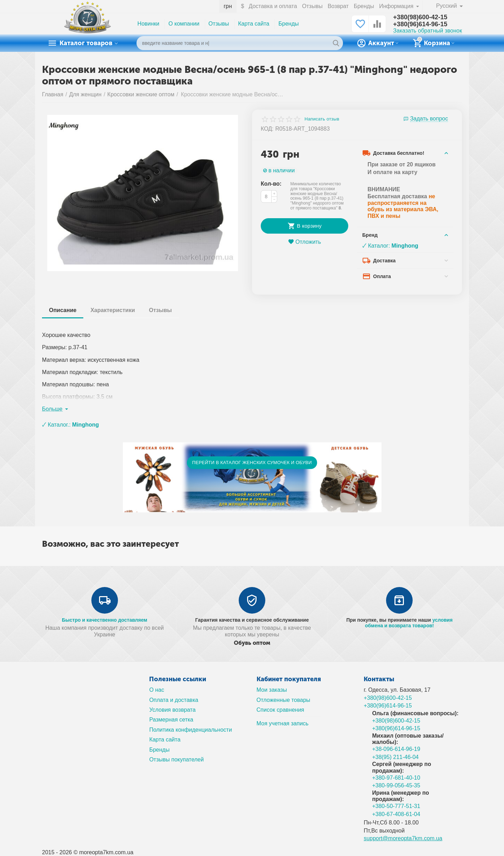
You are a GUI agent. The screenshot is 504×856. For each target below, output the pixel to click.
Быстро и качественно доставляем (105, 620)
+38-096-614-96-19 (396, 749)
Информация (397, 6)
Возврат (338, 6)
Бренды (364, 6)
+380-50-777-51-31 (396, 806)
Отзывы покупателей (176, 760)
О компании (184, 24)
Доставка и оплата (273, 6)
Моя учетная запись (283, 723)
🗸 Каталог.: (71, 425)
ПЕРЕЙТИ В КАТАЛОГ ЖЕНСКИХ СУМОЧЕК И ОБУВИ (252, 462)
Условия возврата (172, 710)
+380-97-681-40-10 (396, 778)
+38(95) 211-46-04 (395, 757)
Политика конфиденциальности (190, 730)
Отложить (304, 242)
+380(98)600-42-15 (420, 17)
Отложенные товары (283, 700)
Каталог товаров (86, 43)
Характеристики (113, 310)
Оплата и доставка (174, 700)
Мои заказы (272, 690)
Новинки (149, 24)
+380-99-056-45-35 (396, 785)
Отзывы (312, 6)
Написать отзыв (322, 119)
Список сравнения (280, 710)
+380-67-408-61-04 (396, 814)
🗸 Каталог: (390, 246)
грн (228, 6)
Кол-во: (271, 184)
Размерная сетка (171, 720)
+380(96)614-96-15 (420, 24)
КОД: (267, 129)
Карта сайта (254, 24)
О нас (157, 690)
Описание (63, 310)
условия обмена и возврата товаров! (409, 623)
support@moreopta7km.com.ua (403, 838)
